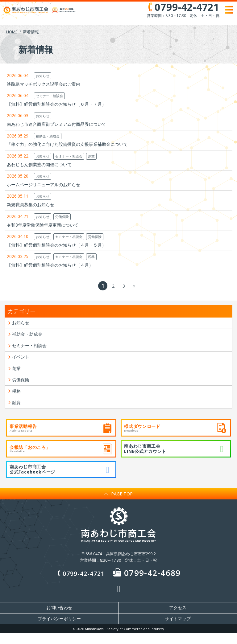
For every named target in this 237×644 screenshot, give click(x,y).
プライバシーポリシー (59, 630)
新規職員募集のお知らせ (31, 205)
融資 (17, 412)
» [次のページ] (134, 286)
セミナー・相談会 (49, 96)
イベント (22, 361)
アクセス (178, 618)
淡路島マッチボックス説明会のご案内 (44, 84)
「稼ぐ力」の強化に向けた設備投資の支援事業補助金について (67, 144)
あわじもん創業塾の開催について (39, 164)
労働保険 (62, 217)
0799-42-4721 (80, 584)
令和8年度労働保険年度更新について (43, 225)
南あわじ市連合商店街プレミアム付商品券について (56, 124)
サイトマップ (178, 630)
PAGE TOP (118, 504)
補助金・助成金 (48, 136)
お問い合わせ (59, 618)
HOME (12, 32)
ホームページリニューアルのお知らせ (44, 185)
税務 (91, 257)
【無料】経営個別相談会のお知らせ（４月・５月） (56, 245)
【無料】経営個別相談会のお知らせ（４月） (50, 265)
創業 (91, 156)
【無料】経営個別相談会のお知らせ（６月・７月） (56, 104)
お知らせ (43, 76)
